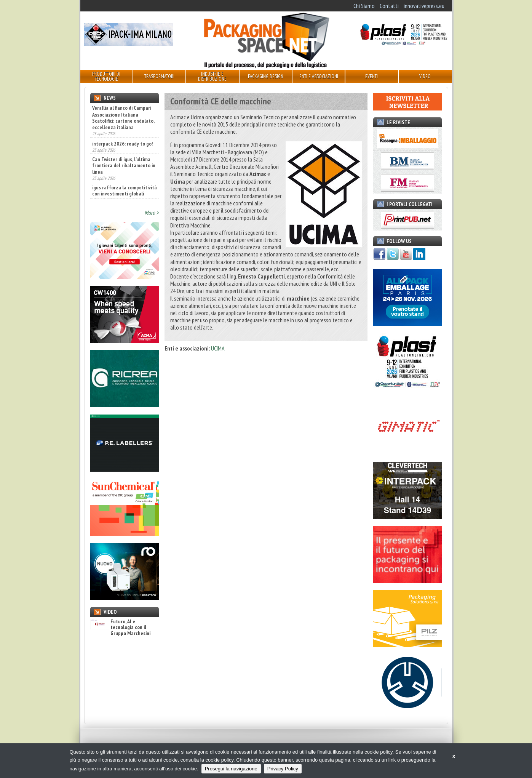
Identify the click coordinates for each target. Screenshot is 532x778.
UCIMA (218, 348)
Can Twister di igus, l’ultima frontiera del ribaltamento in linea (124, 187)
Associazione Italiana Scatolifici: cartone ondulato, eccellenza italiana (123, 142)
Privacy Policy (283, 769)
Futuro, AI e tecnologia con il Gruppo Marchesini (120, 628)
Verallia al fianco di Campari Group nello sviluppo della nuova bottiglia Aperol (122, 114)
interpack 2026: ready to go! (122, 165)
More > (152, 213)
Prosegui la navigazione (231, 769)
